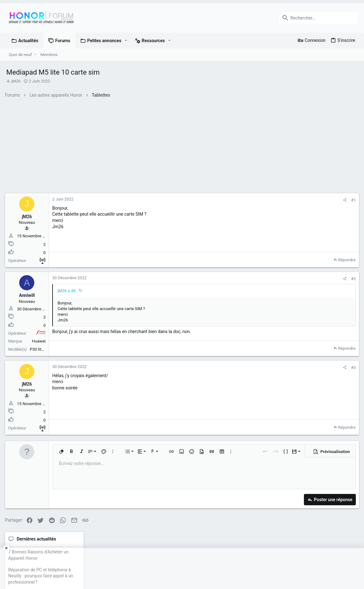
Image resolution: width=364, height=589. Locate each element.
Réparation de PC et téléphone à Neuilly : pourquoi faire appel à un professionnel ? (315, 237)
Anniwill (28, 295)
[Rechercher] (318, 18)
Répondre (261, 260)
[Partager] (258, 200)
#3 (267, 368)
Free (42, 333)
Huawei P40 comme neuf (318, 293)
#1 (267, 200)
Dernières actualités (310, 200)
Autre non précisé (44, 261)
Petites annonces (308, 280)
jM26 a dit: (68, 291)
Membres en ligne (308, 336)
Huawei (40, 341)
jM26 (16, 81)
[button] (126, 41)
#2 (267, 279)
